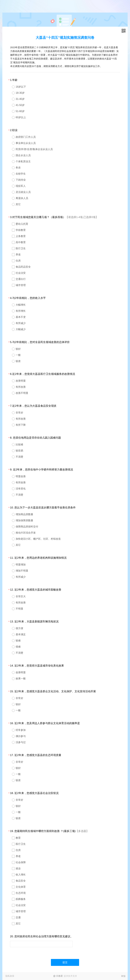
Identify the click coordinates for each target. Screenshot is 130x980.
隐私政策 (10, 976)
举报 (123, 976)
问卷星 (60, 976)
